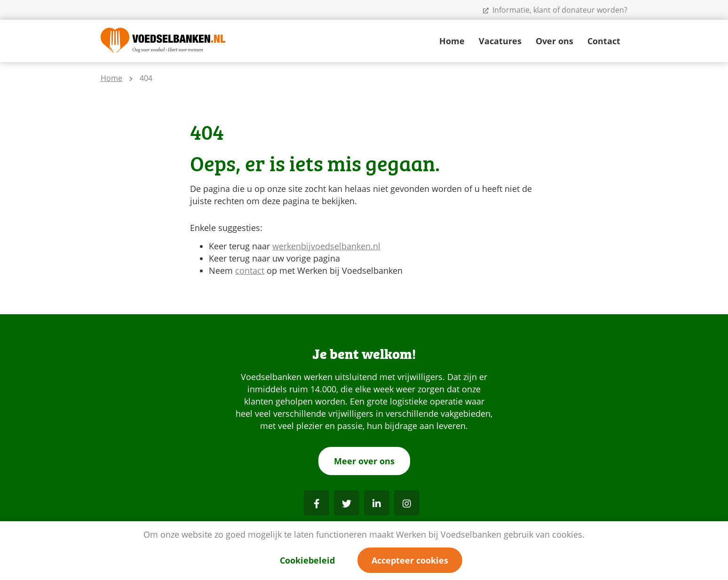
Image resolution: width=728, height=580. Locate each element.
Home (452, 41)
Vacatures (500, 41)
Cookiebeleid (307, 560)
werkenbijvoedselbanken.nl (326, 246)
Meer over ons (364, 461)
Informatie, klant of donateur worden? (555, 10)
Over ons (554, 41)
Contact (604, 41)
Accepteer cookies (410, 560)
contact (250, 270)
